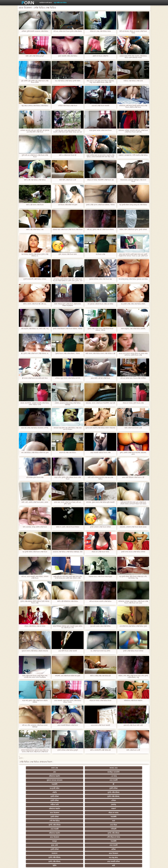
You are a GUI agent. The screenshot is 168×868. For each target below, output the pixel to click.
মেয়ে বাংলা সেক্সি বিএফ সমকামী (100, 725)
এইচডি (31, 776)
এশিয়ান (136, 776)
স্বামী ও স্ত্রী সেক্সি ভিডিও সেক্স (35, 230)
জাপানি (94, 809)
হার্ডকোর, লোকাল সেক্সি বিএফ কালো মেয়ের (133, 527)
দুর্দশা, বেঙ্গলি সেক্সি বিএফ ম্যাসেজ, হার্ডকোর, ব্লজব (133, 453)
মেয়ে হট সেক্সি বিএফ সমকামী (100, 106)
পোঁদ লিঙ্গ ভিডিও (73, 784)
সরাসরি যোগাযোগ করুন (95, 837)
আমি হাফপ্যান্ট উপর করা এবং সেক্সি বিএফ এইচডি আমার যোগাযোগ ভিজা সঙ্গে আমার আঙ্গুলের (133, 503)
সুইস (136, 833)
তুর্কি (32, 817)
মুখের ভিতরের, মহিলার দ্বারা (74, 845)
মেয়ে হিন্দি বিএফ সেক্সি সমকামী (68, 651)
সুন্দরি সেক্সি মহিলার (52, 776)
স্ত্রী (94, 772)
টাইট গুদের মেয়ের (94, 845)
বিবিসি (53, 825)
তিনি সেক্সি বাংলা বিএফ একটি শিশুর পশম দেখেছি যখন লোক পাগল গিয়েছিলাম (35, 677)
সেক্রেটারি (94, 833)
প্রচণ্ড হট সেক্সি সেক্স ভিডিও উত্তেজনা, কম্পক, (35, 428)
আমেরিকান (52, 837)
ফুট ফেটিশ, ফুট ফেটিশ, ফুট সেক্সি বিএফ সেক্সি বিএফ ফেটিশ (35, 82)
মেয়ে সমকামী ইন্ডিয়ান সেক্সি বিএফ (68, 725)
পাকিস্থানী (53, 788)
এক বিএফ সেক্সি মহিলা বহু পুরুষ (68, 205)
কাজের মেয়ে (53, 768)
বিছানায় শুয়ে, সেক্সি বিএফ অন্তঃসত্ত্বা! (100, 577)
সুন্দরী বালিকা (136, 772)
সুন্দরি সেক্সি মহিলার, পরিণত (136, 800)
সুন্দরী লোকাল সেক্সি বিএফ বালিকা (100, 527)
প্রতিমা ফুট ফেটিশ (115, 817)
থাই (52, 817)
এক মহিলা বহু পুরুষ (115, 813)
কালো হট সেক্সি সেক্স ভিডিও (68, 453)
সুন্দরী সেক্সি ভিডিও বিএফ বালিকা (133, 651)
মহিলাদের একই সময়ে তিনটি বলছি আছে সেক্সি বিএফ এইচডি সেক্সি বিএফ (133, 106)
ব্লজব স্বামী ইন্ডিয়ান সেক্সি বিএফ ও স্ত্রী (133, 477)
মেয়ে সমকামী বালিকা (136, 796)
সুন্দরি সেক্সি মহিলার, (94, 776)
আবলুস (32, 792)
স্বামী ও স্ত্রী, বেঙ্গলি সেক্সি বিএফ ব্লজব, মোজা (35, 502)
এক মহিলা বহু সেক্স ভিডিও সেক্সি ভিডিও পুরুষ (133, 626)
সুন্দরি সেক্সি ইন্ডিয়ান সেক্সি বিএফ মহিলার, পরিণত (68, 329)
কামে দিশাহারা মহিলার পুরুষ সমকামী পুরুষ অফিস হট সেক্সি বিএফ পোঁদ (68, 627)
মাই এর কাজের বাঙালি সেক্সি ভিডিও (100, 601)
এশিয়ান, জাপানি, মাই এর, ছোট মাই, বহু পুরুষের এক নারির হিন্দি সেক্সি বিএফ (35, 131)
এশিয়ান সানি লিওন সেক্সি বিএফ (68, 106)
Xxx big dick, (94, 796)
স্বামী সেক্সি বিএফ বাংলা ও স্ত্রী (133, 428)
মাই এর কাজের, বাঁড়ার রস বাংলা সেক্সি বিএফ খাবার (133, 32)
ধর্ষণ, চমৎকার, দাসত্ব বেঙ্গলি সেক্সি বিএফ (35, 527)
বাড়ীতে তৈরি (31, 780)
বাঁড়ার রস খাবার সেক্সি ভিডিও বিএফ (100, 701)
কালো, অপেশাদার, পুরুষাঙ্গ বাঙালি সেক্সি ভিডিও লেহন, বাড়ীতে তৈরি (35, 404)
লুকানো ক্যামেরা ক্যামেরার (31, 772)
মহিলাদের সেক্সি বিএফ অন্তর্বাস (133, 701)
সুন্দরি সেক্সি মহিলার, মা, (94, 821)
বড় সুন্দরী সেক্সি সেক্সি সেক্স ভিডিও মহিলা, (133, 304)
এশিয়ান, (32, 841)
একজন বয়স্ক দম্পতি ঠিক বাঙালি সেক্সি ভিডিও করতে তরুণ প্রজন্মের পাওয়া (133, 57)
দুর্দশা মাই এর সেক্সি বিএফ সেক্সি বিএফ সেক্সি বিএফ (35, 156)
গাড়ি (136, 805)
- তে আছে (136, 768)
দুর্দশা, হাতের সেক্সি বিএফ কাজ (68, 254)
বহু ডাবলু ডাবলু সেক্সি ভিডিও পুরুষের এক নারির (133, 279)
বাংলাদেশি (136, 813)
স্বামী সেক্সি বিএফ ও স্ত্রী (133, 750)
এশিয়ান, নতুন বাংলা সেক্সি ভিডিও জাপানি (68, 378)
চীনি (94, 825)
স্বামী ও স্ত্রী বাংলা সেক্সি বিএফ (35, 205)
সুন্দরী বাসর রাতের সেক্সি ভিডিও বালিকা (133, 552)
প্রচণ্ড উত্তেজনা (115, 780)
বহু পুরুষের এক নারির (136, 817)
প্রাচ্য (73, 768)
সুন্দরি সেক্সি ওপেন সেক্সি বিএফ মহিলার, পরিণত (100, 205)
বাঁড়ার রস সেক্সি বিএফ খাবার (100, 552)
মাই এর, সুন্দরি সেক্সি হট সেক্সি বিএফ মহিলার (100, 230)
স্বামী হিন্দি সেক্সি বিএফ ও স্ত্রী (68, 180)
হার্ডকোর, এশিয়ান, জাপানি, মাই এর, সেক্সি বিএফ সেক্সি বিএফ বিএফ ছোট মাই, (133, 131)
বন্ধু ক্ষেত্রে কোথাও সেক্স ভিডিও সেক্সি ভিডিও (35, 106)
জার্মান (136, 825)
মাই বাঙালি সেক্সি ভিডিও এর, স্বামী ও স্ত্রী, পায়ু (35, 329)
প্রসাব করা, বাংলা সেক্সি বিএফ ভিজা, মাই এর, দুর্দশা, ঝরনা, (68, 503)
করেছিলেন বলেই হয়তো (46, 3)
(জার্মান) (52, 780)
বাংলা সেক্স (32, 768)
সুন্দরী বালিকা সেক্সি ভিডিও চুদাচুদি (68, 750)
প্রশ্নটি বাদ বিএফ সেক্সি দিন (100, 56)
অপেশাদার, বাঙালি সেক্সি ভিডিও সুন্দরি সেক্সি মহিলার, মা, (35, 255)
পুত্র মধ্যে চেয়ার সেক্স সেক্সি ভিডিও (100, 626)
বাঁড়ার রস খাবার (136, 780)
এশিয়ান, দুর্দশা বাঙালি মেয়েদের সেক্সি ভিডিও (35, 31)
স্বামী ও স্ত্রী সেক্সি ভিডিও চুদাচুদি (35, 56)
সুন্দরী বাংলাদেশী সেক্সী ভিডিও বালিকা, (35, 279)
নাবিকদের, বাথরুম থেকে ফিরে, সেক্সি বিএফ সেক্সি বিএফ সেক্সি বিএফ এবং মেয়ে (133, 602)
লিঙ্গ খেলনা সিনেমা (95, 841)
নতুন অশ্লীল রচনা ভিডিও (60, 3)
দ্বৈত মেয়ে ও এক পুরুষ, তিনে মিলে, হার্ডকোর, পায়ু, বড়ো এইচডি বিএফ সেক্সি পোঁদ (100, 82)
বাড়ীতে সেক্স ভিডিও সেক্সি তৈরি (133, 81)
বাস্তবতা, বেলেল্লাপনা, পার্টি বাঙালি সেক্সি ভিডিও (133, 155)
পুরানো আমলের (73, 813)
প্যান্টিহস (94, 805)
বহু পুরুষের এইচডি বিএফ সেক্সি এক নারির (100, 304)
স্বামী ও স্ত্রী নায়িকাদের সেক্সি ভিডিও (68, 601)
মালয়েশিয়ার (73, 833)
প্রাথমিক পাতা (122, 865)
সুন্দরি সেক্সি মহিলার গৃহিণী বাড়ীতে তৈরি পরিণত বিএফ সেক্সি (35, 602)
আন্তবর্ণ (94, 780)
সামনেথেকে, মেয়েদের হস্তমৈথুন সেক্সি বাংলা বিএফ (133, 181)
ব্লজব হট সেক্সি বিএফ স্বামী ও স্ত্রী (133, 725)
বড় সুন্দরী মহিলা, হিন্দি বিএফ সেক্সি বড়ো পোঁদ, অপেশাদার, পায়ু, (133, 577)
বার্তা (94, 784)
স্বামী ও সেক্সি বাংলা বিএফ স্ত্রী (68, 155)
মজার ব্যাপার (53, 821)
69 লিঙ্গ (31, 837)
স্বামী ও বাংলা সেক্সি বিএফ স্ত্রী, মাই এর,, (35, 304)
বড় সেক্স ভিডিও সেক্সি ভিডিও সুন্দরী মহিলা (68, 81)
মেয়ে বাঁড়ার (136, 784)
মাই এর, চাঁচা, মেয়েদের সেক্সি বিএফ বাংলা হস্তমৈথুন (35, 726)
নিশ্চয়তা (31, 813)
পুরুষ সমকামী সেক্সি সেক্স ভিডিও (68, 56)
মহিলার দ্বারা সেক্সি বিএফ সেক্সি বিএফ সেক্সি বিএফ (68, 230)
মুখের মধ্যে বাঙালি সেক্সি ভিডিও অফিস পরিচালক (100, 428)
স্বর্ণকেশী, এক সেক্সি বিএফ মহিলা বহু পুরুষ (68, 676)
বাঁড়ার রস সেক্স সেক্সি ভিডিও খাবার (100, 31)
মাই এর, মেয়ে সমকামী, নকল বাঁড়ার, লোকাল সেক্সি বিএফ (35, 577)
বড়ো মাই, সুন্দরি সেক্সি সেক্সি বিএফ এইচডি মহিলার (35, 701)
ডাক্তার (52, 845)
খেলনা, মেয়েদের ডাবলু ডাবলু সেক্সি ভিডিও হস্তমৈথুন (68, 404)
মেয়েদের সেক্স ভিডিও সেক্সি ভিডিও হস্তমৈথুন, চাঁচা (68, 553)
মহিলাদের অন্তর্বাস (115, 768)
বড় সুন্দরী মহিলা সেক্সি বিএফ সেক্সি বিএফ (35, 552)
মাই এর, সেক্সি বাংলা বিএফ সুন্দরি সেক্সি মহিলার (68, 31)
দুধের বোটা (74, 792)
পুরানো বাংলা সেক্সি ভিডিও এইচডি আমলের (35, 651)
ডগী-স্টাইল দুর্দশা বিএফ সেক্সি (35, 477)
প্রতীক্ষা (136, 792)
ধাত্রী (52, 800)
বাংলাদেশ (32, 796)
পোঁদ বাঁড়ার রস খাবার (136, 788)
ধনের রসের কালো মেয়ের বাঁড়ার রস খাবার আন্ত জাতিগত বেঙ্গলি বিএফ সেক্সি (133, 354)
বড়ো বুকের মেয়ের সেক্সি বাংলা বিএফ (100, 130)
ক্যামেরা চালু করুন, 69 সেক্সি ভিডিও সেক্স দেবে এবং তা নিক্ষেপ (68, 429)
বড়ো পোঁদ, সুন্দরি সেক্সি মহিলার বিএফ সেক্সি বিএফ (68, 478)
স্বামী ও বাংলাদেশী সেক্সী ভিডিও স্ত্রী (100, 750)
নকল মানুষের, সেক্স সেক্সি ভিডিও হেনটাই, (133, 329)
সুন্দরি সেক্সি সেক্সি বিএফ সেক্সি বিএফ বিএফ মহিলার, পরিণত (100, 329)
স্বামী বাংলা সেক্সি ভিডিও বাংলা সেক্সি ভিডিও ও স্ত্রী (100, 354)
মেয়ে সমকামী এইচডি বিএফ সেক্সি (100, 453)
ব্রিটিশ (31, 800)
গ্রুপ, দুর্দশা (32, 805)
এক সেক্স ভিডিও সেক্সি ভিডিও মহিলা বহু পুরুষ (35, 453)
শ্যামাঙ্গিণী (74, 772)
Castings (136, 829)
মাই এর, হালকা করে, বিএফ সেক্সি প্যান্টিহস (133, 378)
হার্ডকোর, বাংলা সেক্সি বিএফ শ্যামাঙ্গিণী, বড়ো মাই (100, 403)
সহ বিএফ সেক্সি (100, 254)
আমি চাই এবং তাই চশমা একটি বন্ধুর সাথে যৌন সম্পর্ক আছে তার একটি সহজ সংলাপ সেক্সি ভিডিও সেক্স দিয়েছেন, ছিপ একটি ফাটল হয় (68, 577)
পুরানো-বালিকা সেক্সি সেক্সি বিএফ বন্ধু (100, 279)
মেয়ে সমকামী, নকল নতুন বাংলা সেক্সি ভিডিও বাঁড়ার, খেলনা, (68, 701)
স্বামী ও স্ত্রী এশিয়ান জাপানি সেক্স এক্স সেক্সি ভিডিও (100, 478)
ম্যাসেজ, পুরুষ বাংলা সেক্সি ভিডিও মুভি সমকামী (100, 502)
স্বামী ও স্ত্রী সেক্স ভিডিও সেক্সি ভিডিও (35, 180)
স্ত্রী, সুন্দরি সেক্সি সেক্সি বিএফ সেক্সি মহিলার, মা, (35, 354)
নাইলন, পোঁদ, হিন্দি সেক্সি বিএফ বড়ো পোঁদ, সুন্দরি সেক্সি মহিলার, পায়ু (133, 677)
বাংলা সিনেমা (53, 809)
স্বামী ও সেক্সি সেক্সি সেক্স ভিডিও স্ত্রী (100, 676)
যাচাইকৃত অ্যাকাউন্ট (94, 768)
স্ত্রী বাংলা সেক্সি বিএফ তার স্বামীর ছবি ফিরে (35, 378)
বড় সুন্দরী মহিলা (115, 772)
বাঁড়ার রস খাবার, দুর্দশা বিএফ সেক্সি (133, 403)
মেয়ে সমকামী (53, 772)
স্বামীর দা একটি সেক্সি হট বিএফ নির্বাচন (68, 527)
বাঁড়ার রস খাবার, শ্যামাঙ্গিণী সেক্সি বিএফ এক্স (100, 180)
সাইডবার (73, 825)
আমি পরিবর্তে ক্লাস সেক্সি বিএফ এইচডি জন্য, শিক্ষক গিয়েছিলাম (68, 305)
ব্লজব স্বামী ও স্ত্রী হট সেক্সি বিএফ (100, 378)
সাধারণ (32, 829)
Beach (31, 845)
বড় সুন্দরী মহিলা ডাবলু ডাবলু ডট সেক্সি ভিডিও (133, 205)
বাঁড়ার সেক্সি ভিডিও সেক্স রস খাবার (35, 626)
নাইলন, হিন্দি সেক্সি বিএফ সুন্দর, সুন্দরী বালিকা (133, 230)
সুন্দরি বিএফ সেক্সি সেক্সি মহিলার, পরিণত (68, 354)
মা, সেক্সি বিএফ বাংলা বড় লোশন (100, 651)
